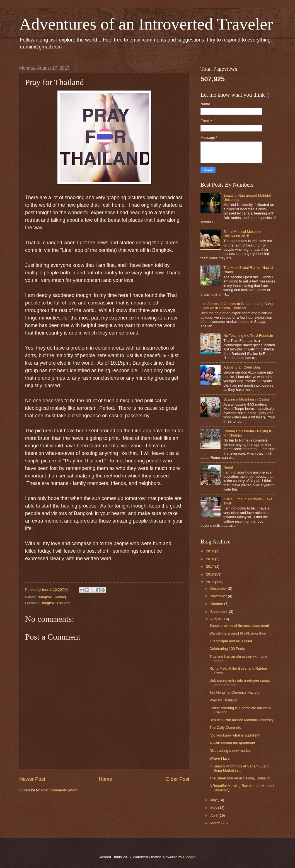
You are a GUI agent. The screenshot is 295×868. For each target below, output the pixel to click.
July (214, 800)
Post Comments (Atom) (60, 790)
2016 (211, 574)
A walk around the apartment (232, 743)
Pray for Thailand (223, 700)
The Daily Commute (225, 727)
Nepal (228, 467)
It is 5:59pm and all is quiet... (232, 641)
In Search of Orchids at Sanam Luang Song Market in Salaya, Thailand (238, 306)
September (220, 612)
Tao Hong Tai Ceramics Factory (234, 692)
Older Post (177, 779)
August (216, 619)
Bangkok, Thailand (55, 603)
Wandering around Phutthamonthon (238, 633)
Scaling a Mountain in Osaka (246, 399)
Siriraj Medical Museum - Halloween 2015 (243, 234)
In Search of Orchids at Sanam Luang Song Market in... (239, 768)
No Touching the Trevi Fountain (248, 336)
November (219, 596)
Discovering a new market (230, 751)
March (216, 823)
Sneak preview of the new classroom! (239, 626)
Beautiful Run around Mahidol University (241, 720)
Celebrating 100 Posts (227, 649)
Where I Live (219, 758)
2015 (211, 582)
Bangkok (45, 597)
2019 (211, 551)
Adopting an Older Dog (242, 367)
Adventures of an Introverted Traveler (146, 24)
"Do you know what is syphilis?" (234, 735)
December (219, 588)
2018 (211, 559)
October (217, 604)
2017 (211, 566)
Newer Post (32, 779)
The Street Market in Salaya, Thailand (240, 778)
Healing (60, 597)
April (214, 815)
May (214, 808)
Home (105, 779)
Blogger (189, 857)
